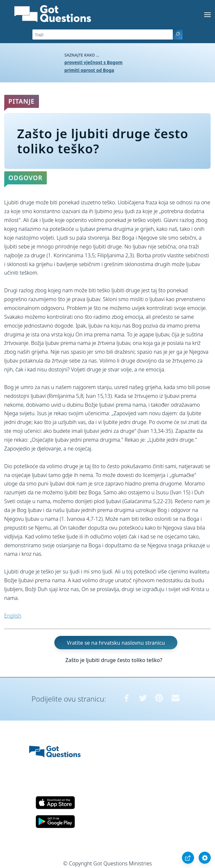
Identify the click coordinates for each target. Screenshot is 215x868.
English (13, 616)
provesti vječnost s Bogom (94, 62)
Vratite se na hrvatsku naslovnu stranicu (116, 642)
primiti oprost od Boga (89, 70)
